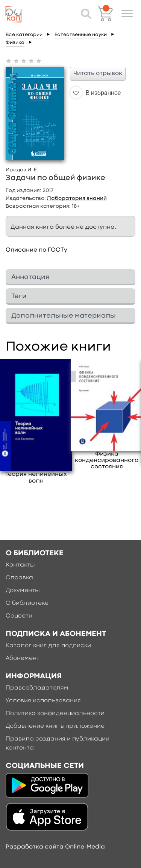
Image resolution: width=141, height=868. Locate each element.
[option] (36, 422)
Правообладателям (37, 688)
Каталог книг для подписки (48, 646)
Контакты (20, 565)
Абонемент (23, 658)
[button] (127, 14)
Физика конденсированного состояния (107, 460)
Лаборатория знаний (77, 198)
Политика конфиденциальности (55, 714)
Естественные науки (81, 35)
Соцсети (19, 616)
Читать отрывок (98, 73)
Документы (23, 591)
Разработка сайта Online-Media (55, 847)
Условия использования (43, 701)
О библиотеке (27, 603)
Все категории (24, 35)
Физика (15, 43)
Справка (19, 578)
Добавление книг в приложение (55, 726)
